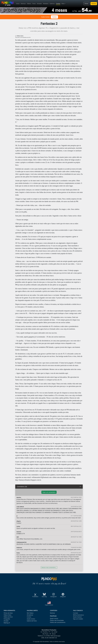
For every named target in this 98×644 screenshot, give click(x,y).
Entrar (86, 4)
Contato (76, 613)
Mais (63, 4)
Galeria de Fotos (32, 621)
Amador (39, 4)
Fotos (34, 4)
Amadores (30, 615)
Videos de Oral (8, 617)
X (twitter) (35, 596)
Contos (58, 4)
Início (18, 4)
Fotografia (7, 619)
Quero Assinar (77, 617)
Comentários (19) (22, 487)
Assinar (94, 4)
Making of (7, 623)
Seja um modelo (78, 619)
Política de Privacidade (57, 620)
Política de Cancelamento (58, 622)
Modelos (46, 4)
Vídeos (29, 4)
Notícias (23, 4)
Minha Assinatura (78, 615)
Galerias (52, 4)
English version (49, 605)
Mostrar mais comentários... (49, 567)
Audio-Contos (45, 17)
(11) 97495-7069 (48, 636)
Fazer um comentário (49, 492)
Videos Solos (8, 615)
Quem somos (54, 618)
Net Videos (30, 613)
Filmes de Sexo (8, 613)
